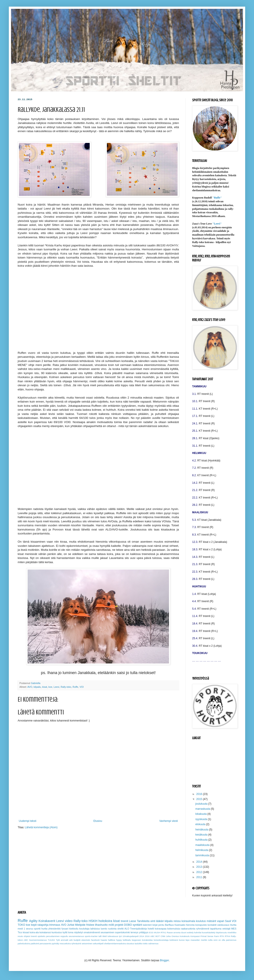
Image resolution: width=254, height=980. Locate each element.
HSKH (93, 921)
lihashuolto (101, 925)
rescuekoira (65, 943)
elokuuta (201, 824)
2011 (200, 877)
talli (100, 936)
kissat (26, 932)
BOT (158, 936)
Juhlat (71, 925)
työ (120, 936)
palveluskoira (24, 943)
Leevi (57, 687)
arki (71, 940)
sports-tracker (91, 936)
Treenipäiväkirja (138, 929)
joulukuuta (202, 804)
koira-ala (34, 932)
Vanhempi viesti (169, 821)
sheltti (120, 929)
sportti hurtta (41, 929)
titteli (105, 936)
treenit (124, 921)
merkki (204, 940)
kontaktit (212, 925)
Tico (20, 932)
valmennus (153, 943)
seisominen (87, 943)
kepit (34, 925)
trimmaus (55, 925)
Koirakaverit (47, 921)
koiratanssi (45, 932)
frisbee (90, 925)
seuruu (29, 929)
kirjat (155, 925)
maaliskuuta (203, 845)
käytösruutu (222, 932)
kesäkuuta (202, 835)
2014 (200, 862)
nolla (210, 940)
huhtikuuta (202, 840)
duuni (184, 932)
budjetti (77, 940)
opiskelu (41, 936)
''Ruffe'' (217, 198)
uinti (153, 921)
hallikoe (112, 940)
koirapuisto (201, 925)
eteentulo (86, 940)
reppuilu (64, 936)
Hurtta (233, 925)
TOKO (21, 925)
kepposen (136, 940)
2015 (200, 799)
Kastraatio (180, 925)
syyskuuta (202, 819)
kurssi (182, 940)
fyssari (65, 929)
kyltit (65, 932)
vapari (221, 921)
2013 (200, 867)
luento (104, 929)
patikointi (35, 943)
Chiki (163, 936)
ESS (151, 932)
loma (71, 932)
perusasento (45, 943)
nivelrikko (232, 932)
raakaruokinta (188, 929)
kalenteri (147, 925)
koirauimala (188, 921)
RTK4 (227, 936)
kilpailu (37, 687)
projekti (119, 925)
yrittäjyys (144, 932)
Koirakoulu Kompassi (190, 936)
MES (234, 929)
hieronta (190, 925)
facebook (96, 940)
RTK (222, 936)
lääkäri (160, 921)
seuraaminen (107, 932)
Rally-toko (66, 687)
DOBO (128, 925)
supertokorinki (122, 932)
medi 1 (21, 929)
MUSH (157, 932)
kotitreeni (174, 940)
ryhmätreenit (203, 929)
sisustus (130, 943)
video (69, 921)
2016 (200, 794)
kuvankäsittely (209, 932)
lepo (188, 940)
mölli (111, 925)
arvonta (177, 932)
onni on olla (219, 940)
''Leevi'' (217, 224)
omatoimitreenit (92, 932)
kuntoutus (57, 932)
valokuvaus (223, 925)
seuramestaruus (76, 936)
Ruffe (76, 687)
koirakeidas (147, 940)
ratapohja (43, 925)
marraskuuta (203, 809)
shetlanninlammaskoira (115, 943)
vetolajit (226, 929)
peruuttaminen (53, 936)
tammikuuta (202, 855)
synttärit (137, 925)
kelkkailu (127, 940)
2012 (200, 872)
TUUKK (51, 940)
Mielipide (80, 925)
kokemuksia (173, 929)
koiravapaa (161, 929)
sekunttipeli (98, 943)
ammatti (64, 940)
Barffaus (169, 925)
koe (50, 687)
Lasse (133, 921)
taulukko (139, 943)
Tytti (58, 940)
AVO (30, 687)
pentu (161, 925)
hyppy (119, 940)
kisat (45, 687)
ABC (153, 936)
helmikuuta (202, 850)
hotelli (151, 929)
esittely (190, 932)
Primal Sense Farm (210, 936)
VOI (82, 687)
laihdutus (95, 929)
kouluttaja (84, 929)
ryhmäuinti (76, 943)
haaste (104, 940)
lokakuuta (201, 814)
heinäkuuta (202, 830)
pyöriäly (56, 943)
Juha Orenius (172, 936)
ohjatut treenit (30, 936)
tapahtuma (216, 929)
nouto (20, 936)
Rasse (170, 932)
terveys (134, 932)
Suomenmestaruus (38, 940)
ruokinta (112, 929)
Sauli (228, 921)
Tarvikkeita (143, 921)
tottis (145, 943)
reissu (177, 921)
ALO (127, 929)
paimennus (231, 940)
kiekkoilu (74, 929)
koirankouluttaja (161, 940)
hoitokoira (105, 921)
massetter (195, 940)
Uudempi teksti (27, 821)
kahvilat (198, 932)
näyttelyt (78, 932)
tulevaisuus (113, 936)
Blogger (164, 960)
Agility (33, 921)
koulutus (201, 921)
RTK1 (163, 932)
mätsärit (211, 921)
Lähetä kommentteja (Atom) (41, 827)
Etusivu (98, 821)
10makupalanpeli (131, 936)
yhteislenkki (55, 929)
